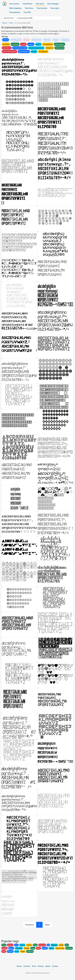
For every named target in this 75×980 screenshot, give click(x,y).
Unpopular (65, 40)
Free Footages (53, 4)
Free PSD (27, 12)
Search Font (8, 18)
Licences (27, 966)
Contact (55, 966)
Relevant (47, 40)
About (48, 966)
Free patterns (15, 12)
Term (34, 966)
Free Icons (29, 8)
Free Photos (27, 4)
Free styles (55, 8)
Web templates (15, 8)
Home (5, 23)
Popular (56, 40)
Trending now (16, 40)
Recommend (37, 40)
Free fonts (40, 4)
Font (11, 23)
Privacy (41, 966)
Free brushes (42, 8)
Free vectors (14, 4)
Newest (26, 40)
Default (6, 40)
